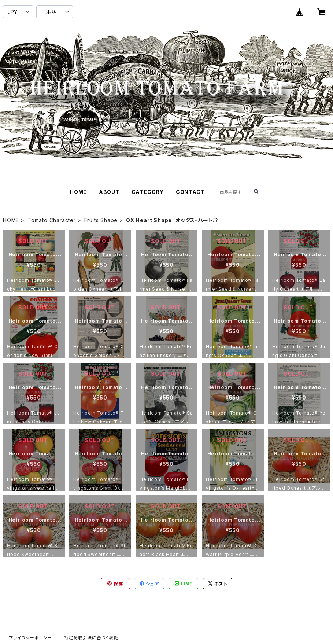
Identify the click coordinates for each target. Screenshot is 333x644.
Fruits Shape (101, 220)
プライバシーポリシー (30, 638)
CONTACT (190, 192)
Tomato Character (52, 220)
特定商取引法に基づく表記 (91, 638)
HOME (78, 192)
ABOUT (109, 192)
